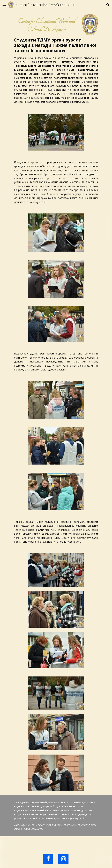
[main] (56, 71)
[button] (4, 5)
